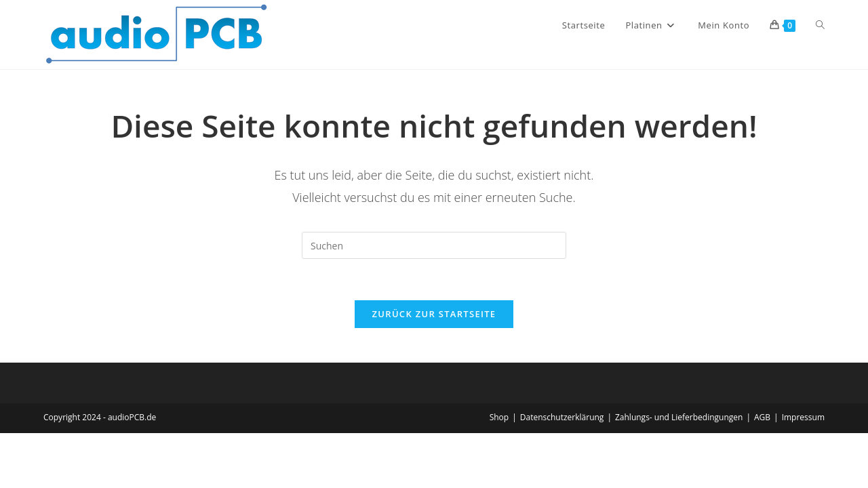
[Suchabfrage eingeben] (434, 245)
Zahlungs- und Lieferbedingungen (679, 417)
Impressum (803, 417)
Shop (499, 417)
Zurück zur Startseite (434, 314)
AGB (762, 417)
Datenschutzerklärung (562, 417)
